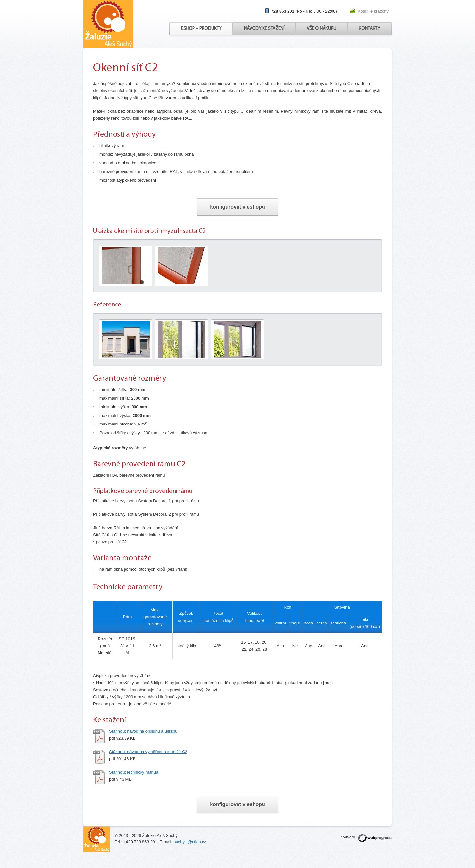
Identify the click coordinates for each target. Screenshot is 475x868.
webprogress (375, 838)
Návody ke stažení (264, 29)
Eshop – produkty (201, 29)
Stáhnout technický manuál (134, 772)
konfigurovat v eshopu (237, 207)
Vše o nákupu (322, 29)
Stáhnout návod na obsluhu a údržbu (143, 731)
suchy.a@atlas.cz (190, 842)
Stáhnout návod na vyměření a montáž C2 (148, 752)
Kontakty (369, 29)
